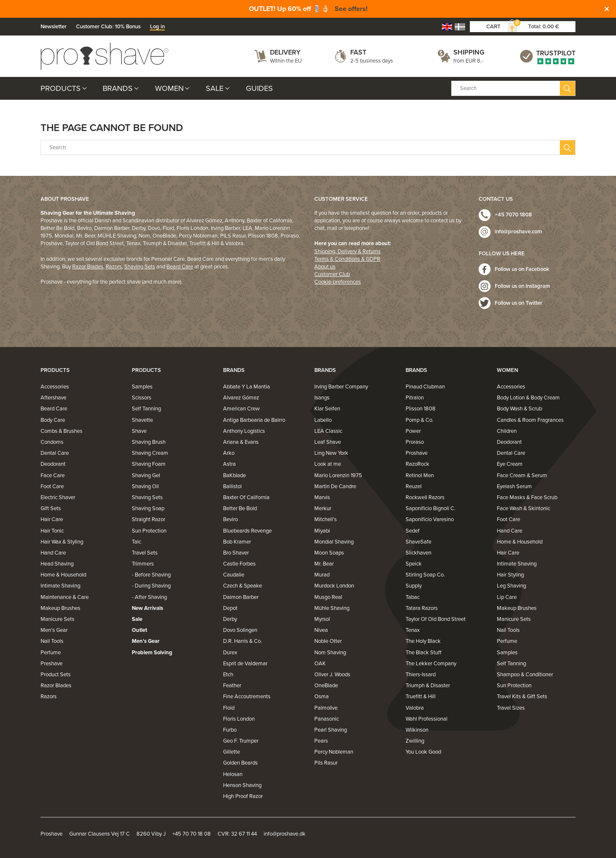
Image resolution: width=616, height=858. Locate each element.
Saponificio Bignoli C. (431, 508)
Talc (136, 542)
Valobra (415, 708)
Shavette (142, 420)
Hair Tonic (52, 531)
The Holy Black (423, 641)
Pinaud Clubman (425, 387)
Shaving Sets (140, 267)
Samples (142, 387)
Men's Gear (54, 630)
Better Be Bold (240, 508)
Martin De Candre (335, 486)
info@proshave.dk (285, 834)
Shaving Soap (148, 508)
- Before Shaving (151, 575)
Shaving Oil (145, 486)
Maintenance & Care (65, 597)
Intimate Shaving (60, 586)
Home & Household (63, 575)
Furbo (230, 730)
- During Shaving (151, 586)
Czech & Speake (243, 586)
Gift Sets (51, 508)
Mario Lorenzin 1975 (338, 475)
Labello (323, 420)
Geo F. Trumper (241, 741)
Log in (157, 27)
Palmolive (326, 708)
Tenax (413, 630)
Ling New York (331, 453)
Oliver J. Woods (332, 675)
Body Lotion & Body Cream (528, 398)
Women (169, 88)
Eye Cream (510, 464)
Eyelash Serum (514, 486)
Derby (230, 619)
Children (507, 431)
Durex (230, 653)
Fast (358, 52)
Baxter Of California (246, 497)
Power (413, 431)
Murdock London (334, 586)
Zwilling (415, 741)
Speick (414, 564)
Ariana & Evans (241, 442)
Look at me (328, 464)
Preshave (52, 664)
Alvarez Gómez (241, 398)
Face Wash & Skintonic (523, 508)
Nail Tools (52, 641)
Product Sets (56, 675)
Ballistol (232, 486)
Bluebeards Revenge (247, 531)
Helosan (233, 774)
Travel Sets (145, 553)
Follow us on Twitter (519, 303)
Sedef (413, 531)
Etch (228, 675)
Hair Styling (510, 575)
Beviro (230, 519)
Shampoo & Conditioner (525, 675)
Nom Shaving (330, 653)
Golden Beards (240, 763)
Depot (230, 608)
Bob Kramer (237, 542)
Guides (259, 88)
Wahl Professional (427, 719)
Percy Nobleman (334, 752)
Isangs (322, 398)
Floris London (239, 719)
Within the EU (286, 61)
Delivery (285, 52)
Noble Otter (328, 641)
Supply (414, 586)
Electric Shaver (58, 497)
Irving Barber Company (341, 387)
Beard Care (180, 267)
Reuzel (414, 486)
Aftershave (53, 398)
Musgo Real (328, 597)
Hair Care (52, 519)
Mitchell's (326, 519)
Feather (232, 686)
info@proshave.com (518, 232)
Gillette (232, 752)
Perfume (51, 653)
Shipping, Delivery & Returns (348, 251)
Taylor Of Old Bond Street (436, 619)
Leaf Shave (328, 442)
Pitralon (415, 398)
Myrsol (322, 619)
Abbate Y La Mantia (247, 387)
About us (325, 267)
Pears (321, 741)
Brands (118, 88)
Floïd (229, 708)
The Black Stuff (424, 653)
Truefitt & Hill (421, 697)
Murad (322, 575)
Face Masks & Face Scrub (527, 497)
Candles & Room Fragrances (530, 420)
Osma (322, 697)
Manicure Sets (57, 619)
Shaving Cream (150, 453)
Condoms (52, 442)
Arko (229, 453)
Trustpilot (556, 53)
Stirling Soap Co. (425, 575)
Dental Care (55, 453)
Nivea (321, 630)
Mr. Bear (324, 564)
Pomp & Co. (420, 420)
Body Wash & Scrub (519, 409)
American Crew (241, 409)
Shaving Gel (146, 475)
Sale (215, 88)
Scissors (142, 398)
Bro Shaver (236, 553)
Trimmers (143, 564)
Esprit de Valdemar (245, 664)
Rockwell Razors (425, 497)
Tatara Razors (422, 608)
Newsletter (54, 27)
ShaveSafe (418, 542)
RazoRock (417, 464)
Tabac (413, 597)
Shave (139, 431)
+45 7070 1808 (513, 215)
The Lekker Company (431, 664)
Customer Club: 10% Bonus (108, 27)
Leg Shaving (511, 586)
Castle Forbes (239, 564)
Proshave (417, 453)
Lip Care (507, 597)
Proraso (415, 442)
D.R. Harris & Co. (243, 641)
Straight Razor (149, 519)
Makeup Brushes (60, 608)
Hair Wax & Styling (62, 542)
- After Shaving (149, 597)
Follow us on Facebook (522, 269)
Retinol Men (420, 475)
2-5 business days (372, 61)
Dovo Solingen (240, 630)
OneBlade (326, 686)
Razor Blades (88, 267)
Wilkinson (417, 730)
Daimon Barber (241, 597)
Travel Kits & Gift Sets (522, 697)
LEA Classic (328, 431)
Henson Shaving (242, 785)
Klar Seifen (327, 409)
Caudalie (234, 575)
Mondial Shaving (334, 542)
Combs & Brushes (61, 431)
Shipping (469, 52)
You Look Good (423, 752)
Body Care (53, 420)
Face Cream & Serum (522, 475)
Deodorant (53, 464)
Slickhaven (418, 553)
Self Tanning (146, 409)
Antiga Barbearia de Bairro (254, 420)
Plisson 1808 (421, 409)
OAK (320, 664)
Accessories (55, 387)
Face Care (53, 475)
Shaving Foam (149, 464)
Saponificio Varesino (430, 519)
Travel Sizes (511, 708)
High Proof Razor (243, 796)
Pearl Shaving (331, 730)
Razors (114, 267)
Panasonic (327, 719)
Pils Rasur (326, 763)
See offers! (351, 9)
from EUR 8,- (468, 61)
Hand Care (53, 553)
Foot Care (52, 486)
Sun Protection (149, 531)
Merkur (323, 508)
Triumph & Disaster (428, 686)
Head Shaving (57, 564)
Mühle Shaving (332, 608)
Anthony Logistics (244, 431)
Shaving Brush (149, 442)
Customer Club (332, 274)
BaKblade (234, 475)
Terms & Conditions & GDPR (347, 259)
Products (61, 88)
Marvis (322, 497)
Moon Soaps (329, 553)
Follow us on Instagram (522, 286)
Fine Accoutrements (247, 697)
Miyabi (322, 531)
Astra (229, 464)
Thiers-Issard (421, 675)
